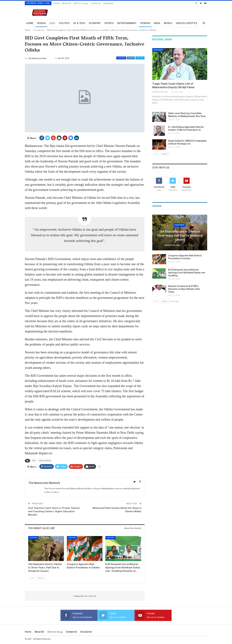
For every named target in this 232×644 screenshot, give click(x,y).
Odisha (41, 23)
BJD (34, 461)
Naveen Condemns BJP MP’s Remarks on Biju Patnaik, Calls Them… (184, 289)
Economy (95, 23)
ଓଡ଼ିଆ (52, 23)
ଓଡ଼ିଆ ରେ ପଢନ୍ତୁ (81, 3)
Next (41, 578)
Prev (32, 578)
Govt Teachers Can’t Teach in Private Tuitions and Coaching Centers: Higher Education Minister (54, 511)
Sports (109, 23)
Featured (121, 58)
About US (67, 3)
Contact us (96, 3)
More (179, 23)
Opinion (145, 23)
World (168, 23)
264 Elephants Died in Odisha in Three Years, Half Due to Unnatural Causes (180, 236)
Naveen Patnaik (45, 461)
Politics (64, 23)
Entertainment (127, 23)
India (157, 23)
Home (57, 3)
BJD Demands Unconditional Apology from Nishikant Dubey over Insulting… (187, 273)
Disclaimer (108, 3)
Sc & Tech (79, 23)
